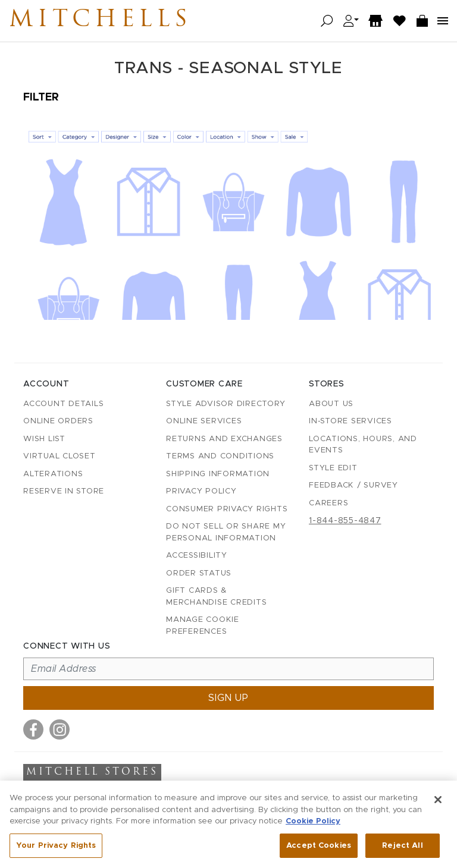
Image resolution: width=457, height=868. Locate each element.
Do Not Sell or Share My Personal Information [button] (226, 532)
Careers (328, 503)
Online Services (204, 421)
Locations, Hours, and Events (363, 445)
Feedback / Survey (353, 485)
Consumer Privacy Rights (227, 509)
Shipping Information (218, 474)
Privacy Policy (201, 491)
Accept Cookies (319, 848)
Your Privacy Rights (56, 848)
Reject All (402, 848)
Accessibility (197, 556)
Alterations (53, 474)
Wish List (44, 439)
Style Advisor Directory (226, 404)
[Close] (438, 802)
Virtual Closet (60, 456)
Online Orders (58, 421)
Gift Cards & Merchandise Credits (216, 597)
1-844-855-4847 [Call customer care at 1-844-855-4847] (345, 521)
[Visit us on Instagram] (60, 729)
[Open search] (327, 21)
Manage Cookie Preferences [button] (203, 626)
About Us (331, 404)
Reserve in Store (64, 491)
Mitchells (101, 21)
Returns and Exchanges (224, 439)
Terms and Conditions (220, 456)
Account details (63, 404)
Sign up (228, 698)
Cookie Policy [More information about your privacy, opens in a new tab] (313, 824)
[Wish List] (400, 21)
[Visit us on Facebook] (33, 729)
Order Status (199, 573)
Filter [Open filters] (41, 98)
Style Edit (333, 468)
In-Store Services (350, 421)
